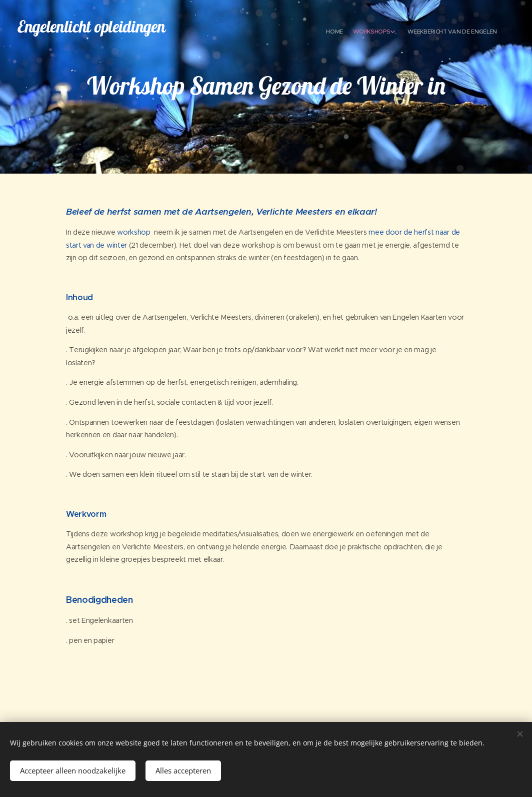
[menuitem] (433, 33)
